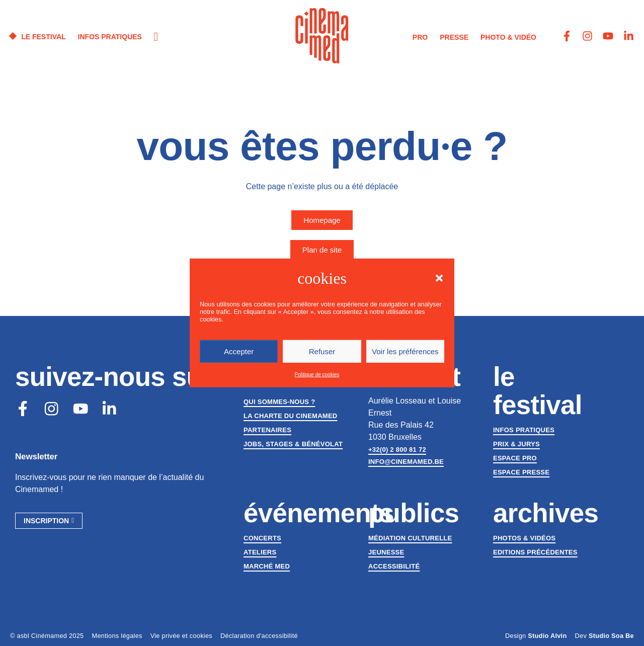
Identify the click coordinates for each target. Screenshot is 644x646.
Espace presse (521, 472)
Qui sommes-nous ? (279, 402)
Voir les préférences (405, 351)
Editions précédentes (535, 552)
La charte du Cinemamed (291, 416)
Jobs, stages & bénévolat (293, 444)
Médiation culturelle (410, 538)
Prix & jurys (516, 444)
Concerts (262, 538)
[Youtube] (83, 409)
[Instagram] (53, 409)
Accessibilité (394, 566)
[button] (439, 278)
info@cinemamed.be (406, 462)
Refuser (322, 351)
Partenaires (267, 430)
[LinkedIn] (112, 409)
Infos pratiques (524, 430)
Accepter (239, 351)
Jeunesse (386, 552)
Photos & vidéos (524, 538)
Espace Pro (515, 458)
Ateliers (260, 552)
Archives (546, 513)
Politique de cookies (317, 375)
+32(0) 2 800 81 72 (397, 450)
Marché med (267, 566)
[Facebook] (23, 409)
